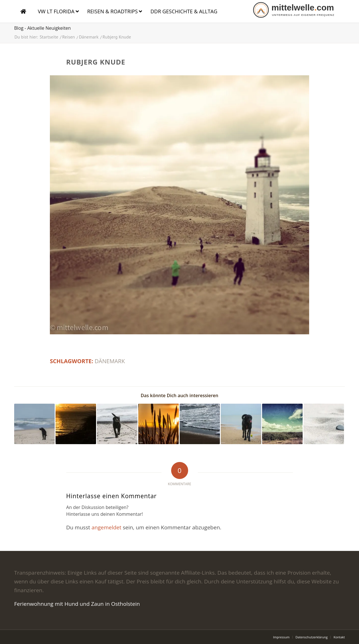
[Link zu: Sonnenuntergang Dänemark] (76, 424)
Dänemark (110, 361)
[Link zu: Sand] (324, 424)
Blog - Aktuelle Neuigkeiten (43, 28)
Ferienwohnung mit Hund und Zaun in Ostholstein (77, 604)
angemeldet (106, 527)
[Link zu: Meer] (200, 424)
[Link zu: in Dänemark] (159, 424)
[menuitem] (281, 637)
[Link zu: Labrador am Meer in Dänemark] (241, 424)
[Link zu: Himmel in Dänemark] (282, 424)
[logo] (298, 10)
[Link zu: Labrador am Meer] (34, 424)
